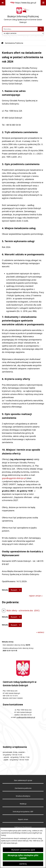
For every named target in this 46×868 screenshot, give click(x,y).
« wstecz (40, 632)
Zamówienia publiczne (23, 788)
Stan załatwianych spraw (23, 780)
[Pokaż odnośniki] (3, 3)
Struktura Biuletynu (23, 796)
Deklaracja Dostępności (23, 827)
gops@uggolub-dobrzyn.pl (14, 478)
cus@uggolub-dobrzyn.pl (26, 717)
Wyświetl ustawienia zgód (23, 850)
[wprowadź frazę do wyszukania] (20, 29)
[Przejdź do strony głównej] (23, 16)
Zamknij (23, 864)
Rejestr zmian (23, 819)
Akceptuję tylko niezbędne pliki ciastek (23, 857)
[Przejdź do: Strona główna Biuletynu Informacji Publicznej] (2, 43)
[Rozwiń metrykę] (15, 590)
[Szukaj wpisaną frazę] (41, 29)
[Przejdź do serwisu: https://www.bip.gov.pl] (23, 3)
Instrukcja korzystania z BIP (23, 811)
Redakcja (23, 804)
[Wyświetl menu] (43, 3)
